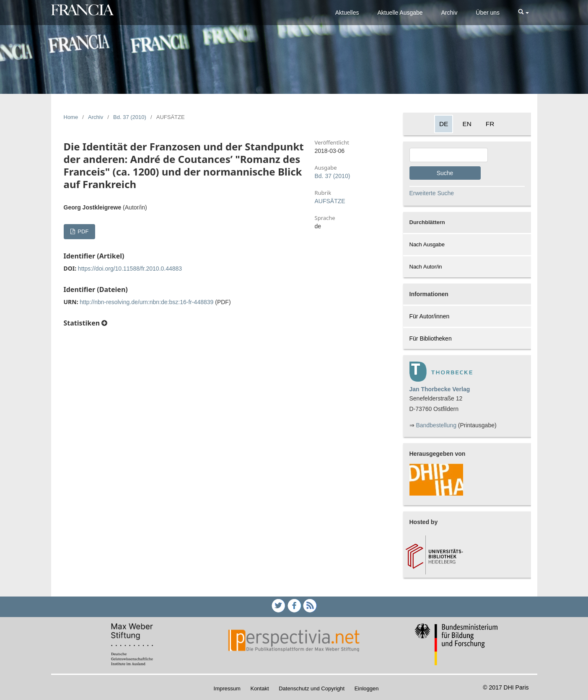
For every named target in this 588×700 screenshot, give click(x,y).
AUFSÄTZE (330, 201)
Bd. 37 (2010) (130, 117)
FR (490, 124)
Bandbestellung (436, 425)
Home (71, 117)
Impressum (227, 688)
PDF (83, 231)
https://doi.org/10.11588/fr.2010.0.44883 (130, 269)
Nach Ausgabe (427, 244)
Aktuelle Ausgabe (400, 13)
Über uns (488, 13)
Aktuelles (347, 13)
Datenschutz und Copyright (312, 688)
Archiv (449, 13)
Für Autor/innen (430, 316)
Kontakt (259, 688)
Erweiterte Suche (432, 193)
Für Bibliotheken (431, 338)
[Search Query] (449, 155)
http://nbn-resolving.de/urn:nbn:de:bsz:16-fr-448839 (146, 302)
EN (467, 124)
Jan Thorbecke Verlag (440, 389)
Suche (445, 173)
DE (444, 124)
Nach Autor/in (426, 267)
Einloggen (367, 688)
